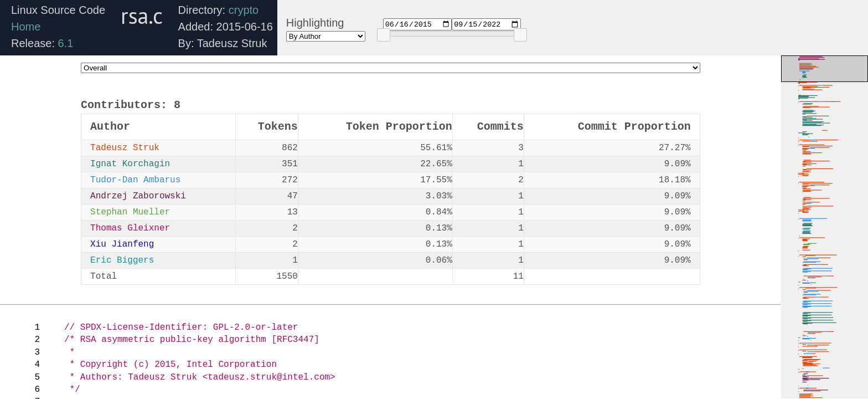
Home (26, 27)
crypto (244, 10)
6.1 (66, 43)
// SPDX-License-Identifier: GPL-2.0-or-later (181, 328)
